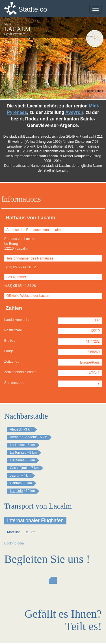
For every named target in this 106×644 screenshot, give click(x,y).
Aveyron (74, 112)
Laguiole (16, 491)
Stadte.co (33, 9)
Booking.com (14, 543)
